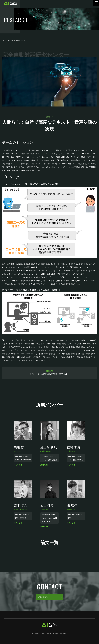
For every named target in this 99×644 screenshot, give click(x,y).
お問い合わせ (50, 597)
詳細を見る (18, 465)
